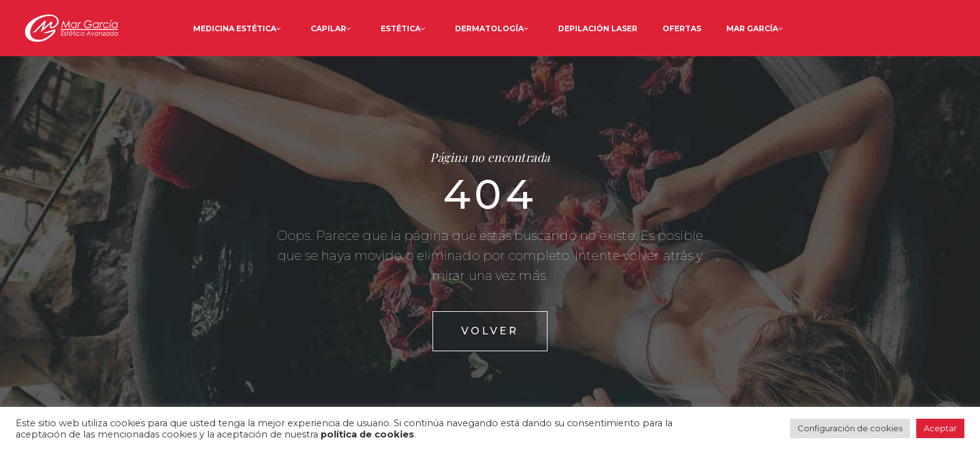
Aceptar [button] (940, 428)
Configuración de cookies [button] (850, 428)
